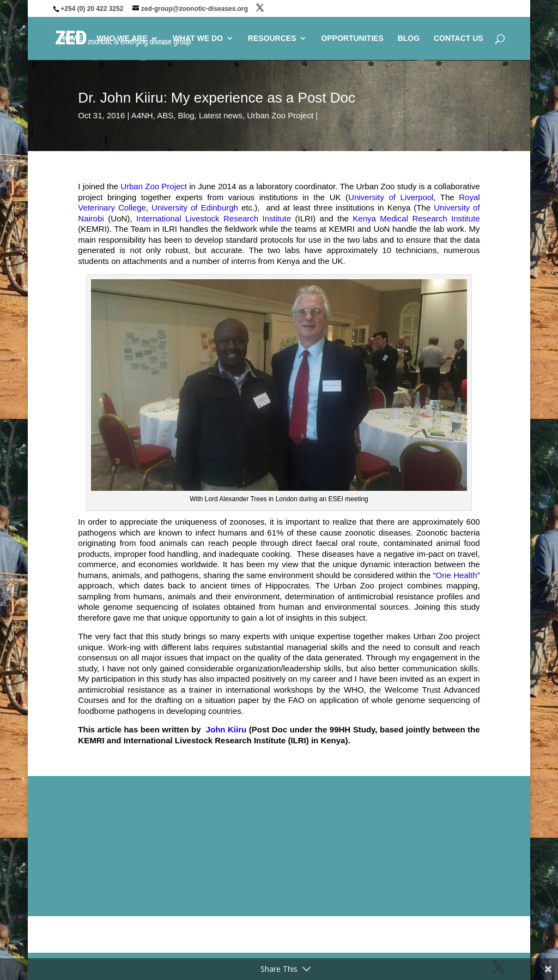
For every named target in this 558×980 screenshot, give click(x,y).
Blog (186, 115)
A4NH (142, 115)
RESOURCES (272, 38)
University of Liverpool (391, 197)
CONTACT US (459, 38)
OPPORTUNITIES (352, 38)
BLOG (409, 38)
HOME (71, 38)
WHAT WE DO (198, 38)
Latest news (221, 115)
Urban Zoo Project (280, 115)
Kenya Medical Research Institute (416, 218)
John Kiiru (228, 729)
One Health (457, 575)
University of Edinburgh (195, 208)
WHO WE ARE (122, 38)
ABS (165, 115)
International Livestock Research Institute (212, 218)
